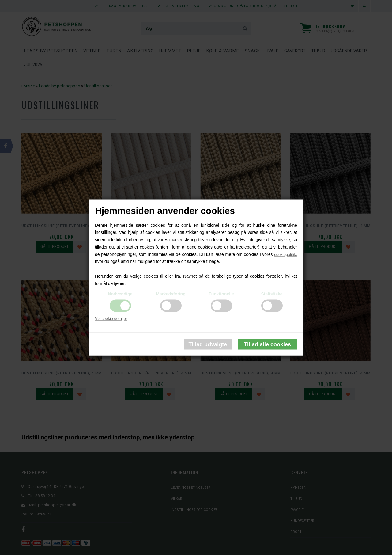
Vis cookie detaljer (111, 318)
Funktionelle (221, 294)
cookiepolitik (285, 254)
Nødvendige (120, 294)
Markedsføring (171, 294)
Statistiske (272, 294)
